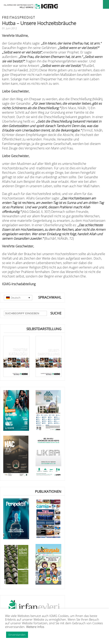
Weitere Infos (35, 627)
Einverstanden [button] (17, 635)
